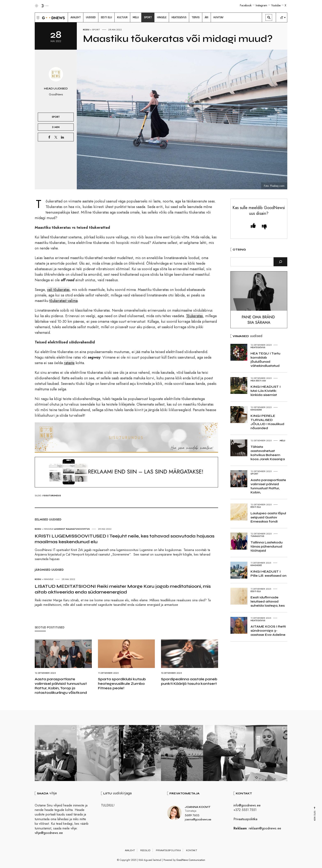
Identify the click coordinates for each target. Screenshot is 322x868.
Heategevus (258, 347)
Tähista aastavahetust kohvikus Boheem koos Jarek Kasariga (268, 453)
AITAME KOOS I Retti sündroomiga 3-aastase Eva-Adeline (268, 631)
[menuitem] (76, 17)
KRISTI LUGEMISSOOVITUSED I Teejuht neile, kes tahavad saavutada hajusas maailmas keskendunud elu (125, 539)
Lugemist (60, 529)
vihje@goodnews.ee (49, 833)
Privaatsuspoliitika (245, 819)
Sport (96, 30)
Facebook (246, 5)
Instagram (261, 5)
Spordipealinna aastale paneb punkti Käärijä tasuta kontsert (189, 681)
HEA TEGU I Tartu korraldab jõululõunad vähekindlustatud (265, 360)
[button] (37, 17)
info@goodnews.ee (247, 805)
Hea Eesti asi (258, 381)
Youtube (276, 5)
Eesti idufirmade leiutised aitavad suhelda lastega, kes (268, 601)
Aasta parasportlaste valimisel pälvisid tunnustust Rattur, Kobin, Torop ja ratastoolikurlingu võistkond (61, 686)
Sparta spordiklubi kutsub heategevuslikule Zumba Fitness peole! (122, 684)
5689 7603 (192, 815)
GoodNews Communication (191, 860)
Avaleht (130, 850)
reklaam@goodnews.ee (265, 828)
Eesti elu (256, 507)
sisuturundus (52, 495)
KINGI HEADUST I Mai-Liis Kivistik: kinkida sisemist (266, 391)
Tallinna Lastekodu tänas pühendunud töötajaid (267, 546)
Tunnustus (257, 536)
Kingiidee (256, 410)
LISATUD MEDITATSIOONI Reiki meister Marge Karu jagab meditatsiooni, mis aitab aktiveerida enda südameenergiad (123, 589)
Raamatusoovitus (78, 529)
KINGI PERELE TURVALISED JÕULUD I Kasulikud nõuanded (267, 422)
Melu (282, 440)
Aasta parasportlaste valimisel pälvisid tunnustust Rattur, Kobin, (268, 486)
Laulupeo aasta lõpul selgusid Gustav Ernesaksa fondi (268, 517)
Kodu (86, 30)
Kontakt (192, 850)
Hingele (49, 529)
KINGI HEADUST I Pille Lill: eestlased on (269, 574)
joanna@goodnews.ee (198, 819)
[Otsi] (280, 262)
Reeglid (145, 850)
